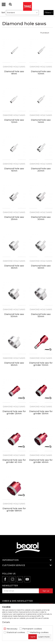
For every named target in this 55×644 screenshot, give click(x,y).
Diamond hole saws (14, 67)
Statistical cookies (16, 632)
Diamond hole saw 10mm (41, 73)
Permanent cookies (32, 629)
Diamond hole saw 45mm (41, 267)
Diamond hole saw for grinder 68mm (14, 510)
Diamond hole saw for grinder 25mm (14, 412)
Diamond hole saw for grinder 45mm (41, 461)
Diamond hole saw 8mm (14, 73)
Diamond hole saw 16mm (14, 170)
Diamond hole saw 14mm (41, 121)
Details (6, 622)
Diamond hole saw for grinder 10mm (41, 364)
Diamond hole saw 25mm (14, 218)
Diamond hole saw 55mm (41, 315)
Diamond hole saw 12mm (14, 121)
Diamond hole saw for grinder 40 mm (14, 461)
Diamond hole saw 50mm (14, 315)
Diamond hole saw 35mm (14, 267)
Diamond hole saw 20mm (41, 170)
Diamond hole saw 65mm (14, 364)
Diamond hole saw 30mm (41, 218)
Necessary (12, 629)
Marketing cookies (39, 632)
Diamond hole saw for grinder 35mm (41, 412)
